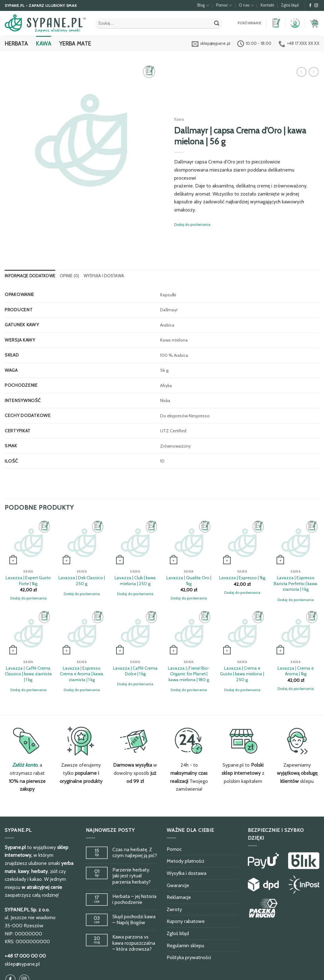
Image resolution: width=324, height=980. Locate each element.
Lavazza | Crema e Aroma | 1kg (296, 671)
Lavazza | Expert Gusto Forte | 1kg (28, 581)
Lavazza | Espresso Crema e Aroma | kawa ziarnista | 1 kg (82, 674)
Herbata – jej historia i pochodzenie (134, 899)
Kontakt (267, 5)
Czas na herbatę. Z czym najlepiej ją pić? (135, 852)
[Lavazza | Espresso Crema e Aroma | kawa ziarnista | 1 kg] (82, 633)
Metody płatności (185, 861)
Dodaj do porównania (192, 224)
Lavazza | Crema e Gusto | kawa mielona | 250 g (242, 674)
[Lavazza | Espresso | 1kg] (242, 543)
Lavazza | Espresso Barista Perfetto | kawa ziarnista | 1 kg (296, 583)
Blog (203, 5)
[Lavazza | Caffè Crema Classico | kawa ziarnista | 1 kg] (28, 633)
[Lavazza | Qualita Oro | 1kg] (189, 543)
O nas (246, 5)
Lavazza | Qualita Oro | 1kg (189, 581)
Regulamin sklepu (185, 946)
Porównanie (249, 23)
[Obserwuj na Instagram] (316, 6)
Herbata (16, 44)
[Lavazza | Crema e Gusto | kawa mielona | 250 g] (242, 633)
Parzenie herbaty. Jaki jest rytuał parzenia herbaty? (132, 876)
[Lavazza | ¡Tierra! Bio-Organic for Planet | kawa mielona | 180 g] (189, 633)
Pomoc (224, 5)
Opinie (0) (69, 276)
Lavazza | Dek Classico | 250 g (82, 581)
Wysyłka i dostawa (104, 276)
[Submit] (217, 23)
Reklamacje (179, 897)
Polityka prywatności (189, 957)
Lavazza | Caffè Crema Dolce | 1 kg (135, 671)
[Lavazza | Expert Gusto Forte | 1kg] (28, 543)
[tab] (30, 276)
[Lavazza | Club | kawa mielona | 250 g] (135, 543)
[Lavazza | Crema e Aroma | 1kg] (296, 633)
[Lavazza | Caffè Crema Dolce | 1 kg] (135, 633)
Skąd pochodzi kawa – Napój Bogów (134, 919)
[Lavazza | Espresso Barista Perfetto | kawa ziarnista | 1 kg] (296, 543)
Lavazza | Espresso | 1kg (242, 578)
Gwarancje (178, 885)
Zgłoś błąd (290, 5)
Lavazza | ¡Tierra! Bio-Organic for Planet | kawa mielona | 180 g (189, 674)
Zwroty (174, 909)
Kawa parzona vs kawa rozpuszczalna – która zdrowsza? (134, 943)
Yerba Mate (75, 44)
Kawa (43, 44)
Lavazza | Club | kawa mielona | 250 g (135, 581)
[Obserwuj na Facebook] (310, 6)
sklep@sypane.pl (22, 964)
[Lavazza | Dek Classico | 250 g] (82, 543)
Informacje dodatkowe (30, 276)
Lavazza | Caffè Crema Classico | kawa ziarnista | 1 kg (28, 674)
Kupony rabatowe (186, 921)
